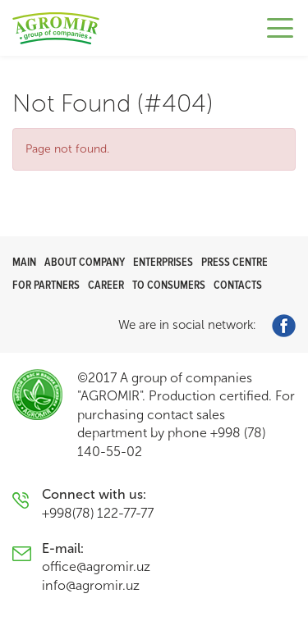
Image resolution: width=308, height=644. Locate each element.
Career (106, 285)
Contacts (238, 285)
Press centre (234, 262)
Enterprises (163, 262)
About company (85, 262)
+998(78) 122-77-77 (98, 513)
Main (24, 262)
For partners (46, 285)
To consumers (169, 285)
